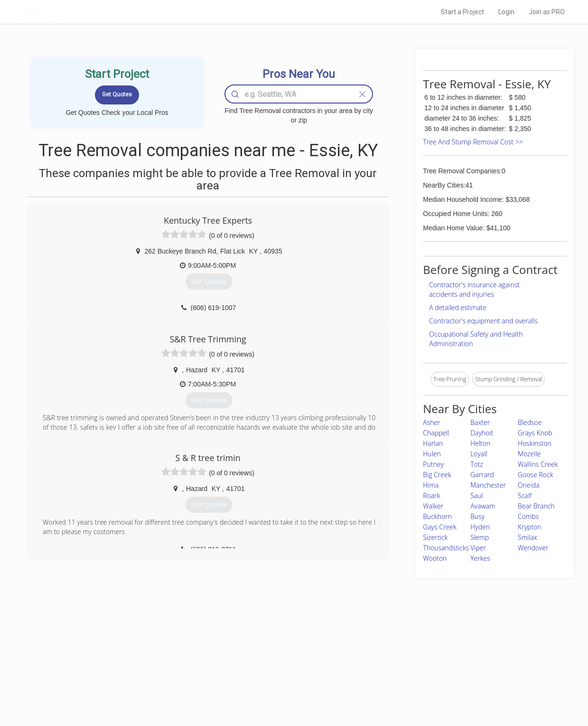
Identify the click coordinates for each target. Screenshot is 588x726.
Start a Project (462, 12)
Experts (255, 656)
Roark (431, 495)
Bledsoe (530, 422)
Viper (478, 548)
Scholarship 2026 (426, 646)
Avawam (483, 506)
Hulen (432, 454)
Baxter (480, 422)
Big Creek (437, 475)
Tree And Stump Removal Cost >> (473, 142)
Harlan (433, 443)
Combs (528, 516)
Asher (431, 422)
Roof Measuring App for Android (287, 688)
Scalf (525, 495)
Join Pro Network (267, 646)
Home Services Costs (142, 646)
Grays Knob (535, 433)
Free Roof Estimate (139, 678)
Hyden (480, 527)
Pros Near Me (131, 656)
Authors (414, 667)
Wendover (533, 548)
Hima (431, 485)
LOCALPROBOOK (76, 12)
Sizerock (435, 537)
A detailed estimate (457, 307)
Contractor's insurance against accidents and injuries (474, 289)
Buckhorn (437, 516)
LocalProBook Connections (439, 678)
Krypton (530, 527)
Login (506, 12)
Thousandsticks (446, 548)
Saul (476, 495)
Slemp (480, 537)
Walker (433, 506)
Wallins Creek (538, 464)
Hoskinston (535, 443)
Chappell (436, 433)
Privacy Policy (421, 656)
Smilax (527, 537)
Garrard (482, 475)
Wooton (435, 558)
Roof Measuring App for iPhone (286, 678)
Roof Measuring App (272, 667)
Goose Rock (535, 475)
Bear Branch (536, 506)
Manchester (488, 485)
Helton (480, 443)
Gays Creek (439, 527)
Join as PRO (547, 12)
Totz (477, 464)
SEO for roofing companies (438, 688)
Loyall (479, 454)
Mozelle (529, 454)
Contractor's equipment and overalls (483, 321)
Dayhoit (482, 433)
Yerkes (480, 558)
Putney (433, 464)
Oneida (529, 485)
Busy (477, 516)
